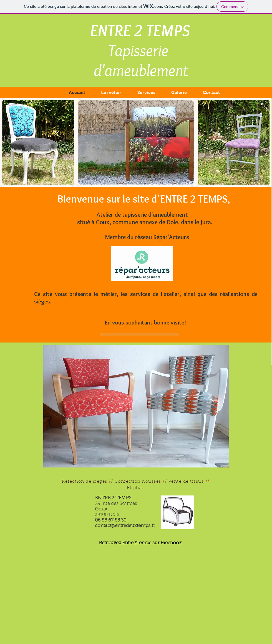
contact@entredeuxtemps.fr (125, 526)
